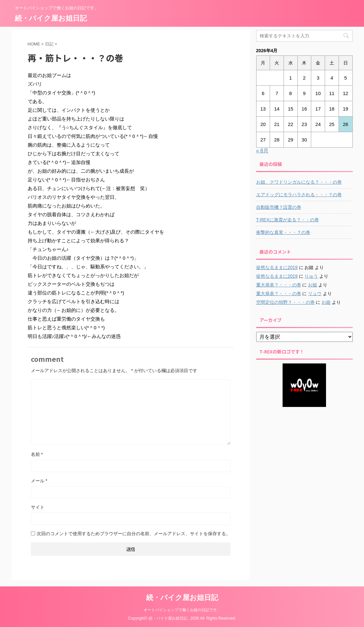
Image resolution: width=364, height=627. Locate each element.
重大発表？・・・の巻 (279, 285)
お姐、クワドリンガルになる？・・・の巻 (299, 182)
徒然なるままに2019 (277, 267)
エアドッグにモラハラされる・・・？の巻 (299, 195)
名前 (37, 454)
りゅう (311, 276)
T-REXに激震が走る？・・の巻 (288, 220)
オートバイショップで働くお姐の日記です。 (182, 610)
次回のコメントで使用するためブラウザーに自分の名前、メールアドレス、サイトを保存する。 (134, 534)
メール (39, 481)
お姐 (313, 285)
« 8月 (262, 151)
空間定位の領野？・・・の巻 (285, 302)
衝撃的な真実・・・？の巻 (283, 232)
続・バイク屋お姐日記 (51, 18)
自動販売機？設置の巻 (279, 207)
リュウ (315, 294)
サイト (38, 507)
